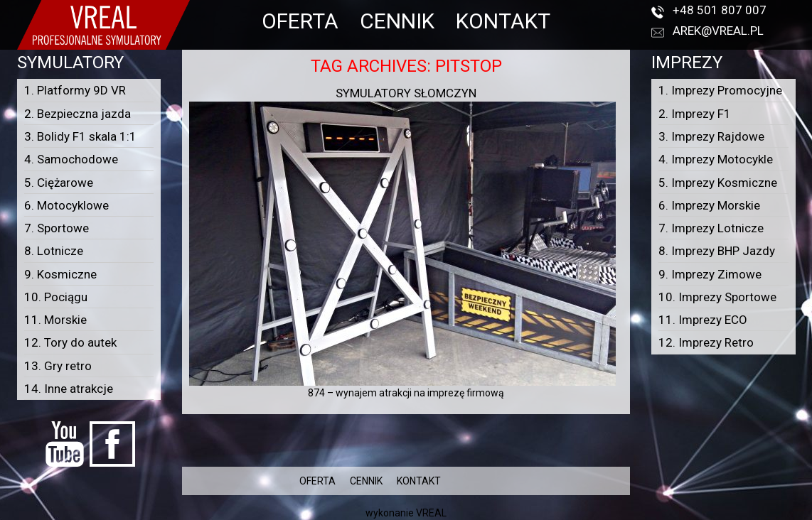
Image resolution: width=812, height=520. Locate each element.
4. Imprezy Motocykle (716, 159)
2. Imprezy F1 (695, 114)
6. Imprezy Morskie (709, 205)
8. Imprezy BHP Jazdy (717, 251)
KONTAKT (503, 21)
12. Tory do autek (70, 342)
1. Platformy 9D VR (75, 90)
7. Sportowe (57, 228)
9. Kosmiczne (60, 274)
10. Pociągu (56, 297)
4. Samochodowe (71, 159)
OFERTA (300, 21)
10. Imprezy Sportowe (717, 297)
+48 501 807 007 (720, 10)
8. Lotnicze (54, 251)
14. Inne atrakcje (69, 389)
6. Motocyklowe (66, 205)
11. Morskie (55, 320)
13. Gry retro (58, 366)
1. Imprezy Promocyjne (720, 90)
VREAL (431, 513)
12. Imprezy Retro (706, 342)
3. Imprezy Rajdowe (711, 136)
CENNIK (397, 21)
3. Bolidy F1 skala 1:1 (80, 136)
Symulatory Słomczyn (406, 93)
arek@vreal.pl (718, 31)
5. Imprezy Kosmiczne (718, 183)
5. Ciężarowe (59, 183)
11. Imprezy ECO (703, 320)
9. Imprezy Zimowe (710, 274)
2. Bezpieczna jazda (78, 114)
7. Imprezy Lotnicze (711, 228)
